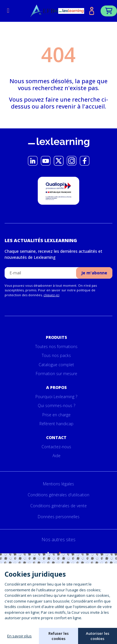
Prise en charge (56, 415)
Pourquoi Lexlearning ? (56, 397)
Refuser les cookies (58, 636)
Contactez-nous (56, 447)
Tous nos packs (56, 355)
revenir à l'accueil (80, 106)
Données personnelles (59, 517)
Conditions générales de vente (58, 506)
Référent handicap (56, 424)
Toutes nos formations (56, 346)
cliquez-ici (51, 295)
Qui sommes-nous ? (56, 405)
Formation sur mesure (56, 374)
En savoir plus (19, 636)
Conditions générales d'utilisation (58, 495)
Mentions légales (58, 484)
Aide (56, 456)
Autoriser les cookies (98, 636)
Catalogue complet (56, 365)
